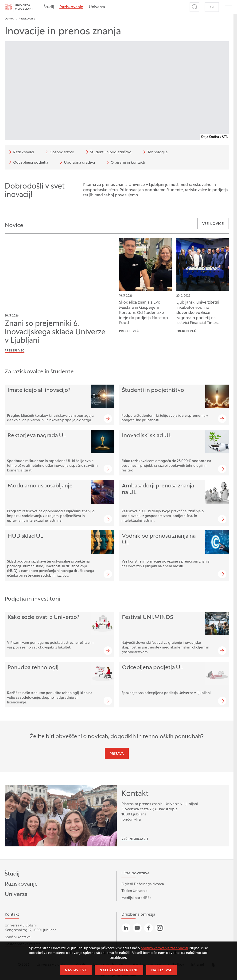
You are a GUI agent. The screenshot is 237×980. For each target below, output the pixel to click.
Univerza (97, 7)
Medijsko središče (136, 898)
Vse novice (213, 224)
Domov (10, 19)
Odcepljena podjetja (28, 162)
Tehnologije (155, 152)
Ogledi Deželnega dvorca (143, 884)
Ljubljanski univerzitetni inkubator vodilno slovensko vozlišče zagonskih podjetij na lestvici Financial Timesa (198, 313)
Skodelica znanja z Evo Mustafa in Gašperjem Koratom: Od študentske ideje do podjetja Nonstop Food (144, 313)
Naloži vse (162, 970)
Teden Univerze (134, 891)
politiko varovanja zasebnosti (164, 948)
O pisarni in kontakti (125, 162)
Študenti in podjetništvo (108, 152)
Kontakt (135, 794)
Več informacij (135, 839)
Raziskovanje (71, 7)
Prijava (117, 754)
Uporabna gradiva (77, 162)
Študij (49, 7)
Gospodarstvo (59, 152)
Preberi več (15, 351)
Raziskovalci (21, 152)
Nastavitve (76, 970)
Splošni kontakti (18, 937)
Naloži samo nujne (119, 970)
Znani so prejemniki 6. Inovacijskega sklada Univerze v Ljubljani (55, 332)
